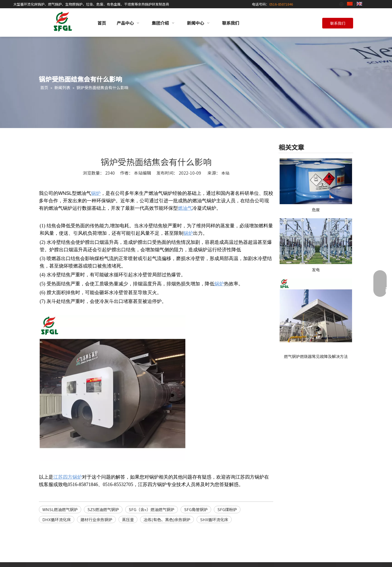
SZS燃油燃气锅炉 (103, 509)
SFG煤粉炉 (227, 509)
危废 (316, 210)
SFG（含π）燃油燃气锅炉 (152, 509)
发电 (316, 270)
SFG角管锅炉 (196, 509)
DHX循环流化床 (57, 519)
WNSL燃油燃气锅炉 (60, 509)
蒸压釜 (128, 519)
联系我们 (338, 23)
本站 (225, 173)
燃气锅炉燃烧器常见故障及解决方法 (316, 356)
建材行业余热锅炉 (96, 519)
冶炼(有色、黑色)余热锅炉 (167, 519)
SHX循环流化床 (214, 519)
